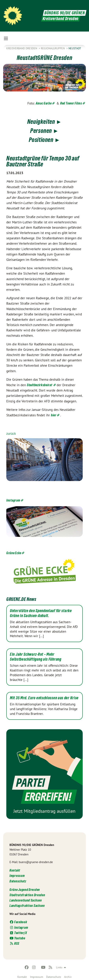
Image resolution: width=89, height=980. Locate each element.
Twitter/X (18, 933)
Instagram (13, 500)
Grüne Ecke (14, 553)
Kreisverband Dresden (22, 48)
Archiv (68, 977)
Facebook (18, 922)
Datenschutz (54, 977)
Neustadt (75, 48)
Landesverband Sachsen (26, 900)
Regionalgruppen (53, 48)
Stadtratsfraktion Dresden (27, 895)
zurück (11, 434)
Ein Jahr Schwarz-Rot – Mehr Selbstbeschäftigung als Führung (36, 657)
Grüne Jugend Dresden (25, 890)
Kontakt (22, 977)
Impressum (37, 977)
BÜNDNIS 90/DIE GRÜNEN (65, 13)
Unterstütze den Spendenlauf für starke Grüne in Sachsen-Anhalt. (41, 613)
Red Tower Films (71, 103)
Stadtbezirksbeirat (40, 385)
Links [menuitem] (59, 967)
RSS (14, 943)
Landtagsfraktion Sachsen (27, 906)
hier (54, 415)
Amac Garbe (44, 103)
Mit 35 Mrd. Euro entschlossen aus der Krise (44, 698)
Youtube (17, 938)
